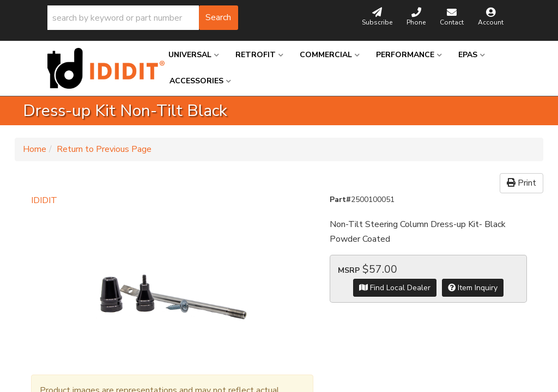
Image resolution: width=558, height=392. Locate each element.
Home (35, 149)
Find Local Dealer (395, 288)
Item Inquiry (473, 288)
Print (521, 183)
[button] (143, 18)
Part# (340, 200)
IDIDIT (44, 200)
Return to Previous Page (104, 149)
